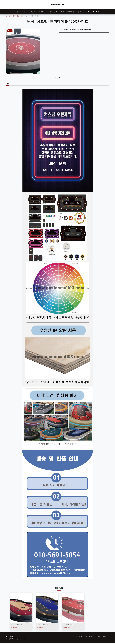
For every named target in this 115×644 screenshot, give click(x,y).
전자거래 (11, 16)
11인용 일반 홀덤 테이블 (46, 625)
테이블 (17, 16)
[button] (93, 12)
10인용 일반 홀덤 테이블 (20, 625)
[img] (21, 608)
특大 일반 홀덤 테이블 (71, 625)
